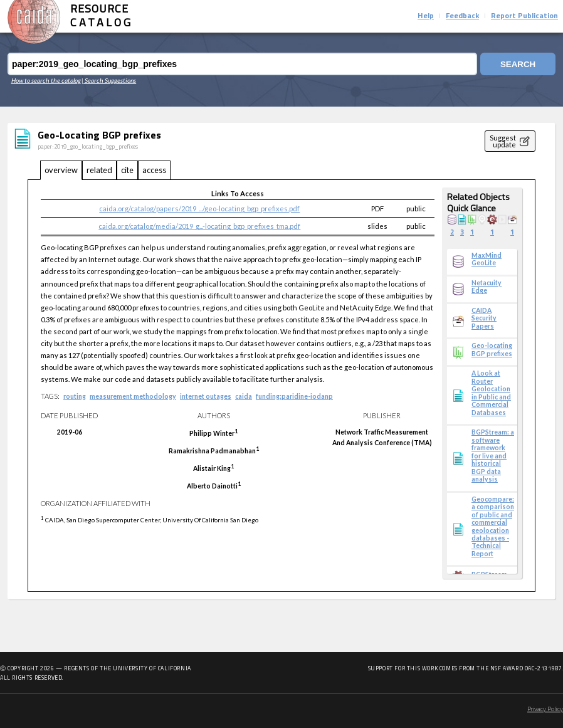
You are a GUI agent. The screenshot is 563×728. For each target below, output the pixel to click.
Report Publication (524, 16)
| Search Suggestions (109, 80)
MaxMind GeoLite (487, 259)
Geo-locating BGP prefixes (492, 349)
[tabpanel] (281, 386)
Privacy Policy (545, 710)
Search (518, 64)
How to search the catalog (46, 80)
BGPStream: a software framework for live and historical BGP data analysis (493, 456)
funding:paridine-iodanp (294, 396)
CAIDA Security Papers (484, 318)
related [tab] (99, 170)
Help (426, 16)
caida (244, 396)
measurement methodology (133, 396)
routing (75, 396)
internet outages (206, 396)
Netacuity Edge (487, 287)
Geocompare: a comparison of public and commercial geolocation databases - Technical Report (493, 526)
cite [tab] (127, 170)
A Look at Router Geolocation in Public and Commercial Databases (491, 393)
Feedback (462, 16)
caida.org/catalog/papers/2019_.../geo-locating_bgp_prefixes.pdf (199, 208)
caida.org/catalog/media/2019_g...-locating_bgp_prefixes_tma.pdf (199, 226)
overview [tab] (61, 170)
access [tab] (154, 170)
